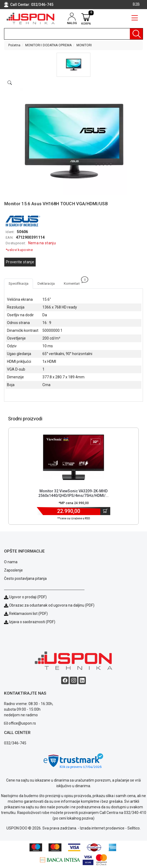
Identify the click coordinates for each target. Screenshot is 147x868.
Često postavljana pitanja (25, 578)
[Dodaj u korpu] (105, 511)
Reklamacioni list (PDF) (26, 614)
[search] (73, 34)
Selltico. (134, 828)
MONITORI (84, 45)
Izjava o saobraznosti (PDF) (32, 622)
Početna (14, 45)
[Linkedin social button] (82, 680)
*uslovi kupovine (19, 250)
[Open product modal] (10, 83)
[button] (73, 65)
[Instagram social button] (73, 680)
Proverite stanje (20, 262)
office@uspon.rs (22, 723)
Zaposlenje (13, 570)
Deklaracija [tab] (46, 283)
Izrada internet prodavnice (102, 828)
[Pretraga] (136, 34)
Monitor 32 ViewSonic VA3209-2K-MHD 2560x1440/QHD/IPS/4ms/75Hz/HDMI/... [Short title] (73, 493)
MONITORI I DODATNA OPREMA (48, 45)
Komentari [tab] (74, 282)
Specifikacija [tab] (19, 283)
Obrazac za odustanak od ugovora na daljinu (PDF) (52, 605)
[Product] (73, 457)
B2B (136, 4)
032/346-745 (42, 5)
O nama (11, 562)
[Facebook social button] (65, 680)
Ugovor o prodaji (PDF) (25, 597)
